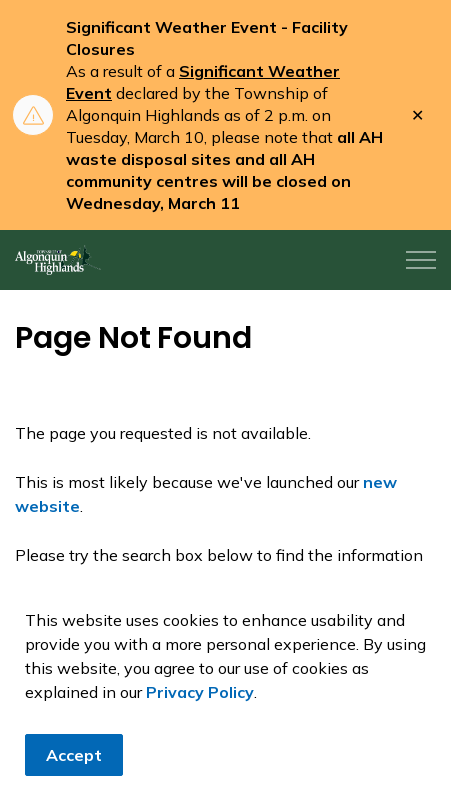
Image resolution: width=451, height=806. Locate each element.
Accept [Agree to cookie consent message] (74, 759)
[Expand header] (421, 260)
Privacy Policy (200, 696)
